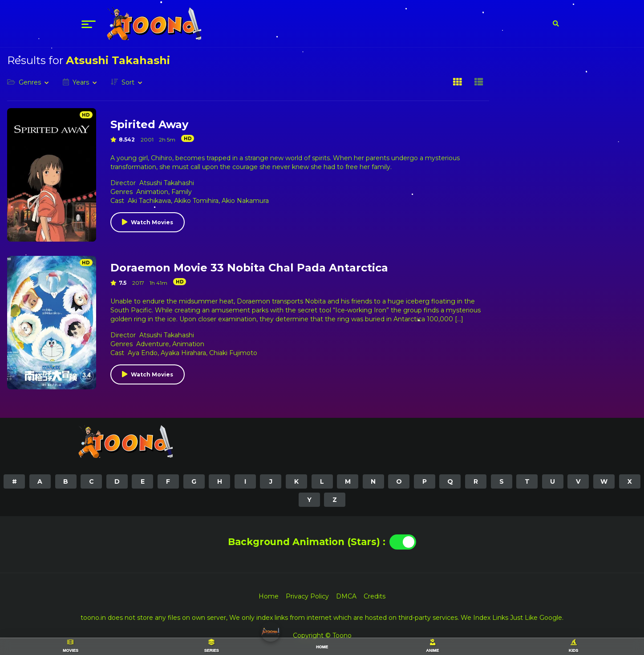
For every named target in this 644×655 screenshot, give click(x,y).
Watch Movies (152, 222)
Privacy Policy (307, 596)
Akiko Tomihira (196, 201)
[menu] (89, 24)
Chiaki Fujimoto (233, 353)
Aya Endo (143, 353)
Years (81, 82)
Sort (128, 82)
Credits (375, 596)
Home (269, 596)
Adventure (153, 344)
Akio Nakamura (245, 201)
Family (182, 192)
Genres (30, 82)
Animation (152, 192)
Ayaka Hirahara (183, 353)
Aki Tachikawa (149, 201)
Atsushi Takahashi (167, 183)
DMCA (346, 596)
